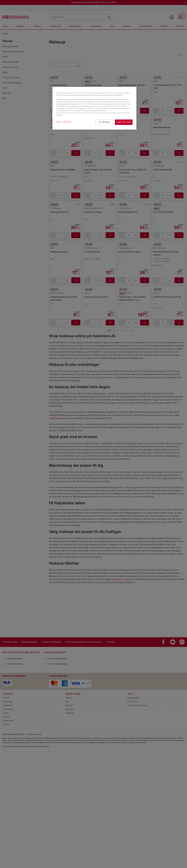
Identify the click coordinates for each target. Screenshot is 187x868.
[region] (94, 108)
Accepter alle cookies (124, 122)
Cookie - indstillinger (64, 122)
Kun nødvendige (104, 122)
